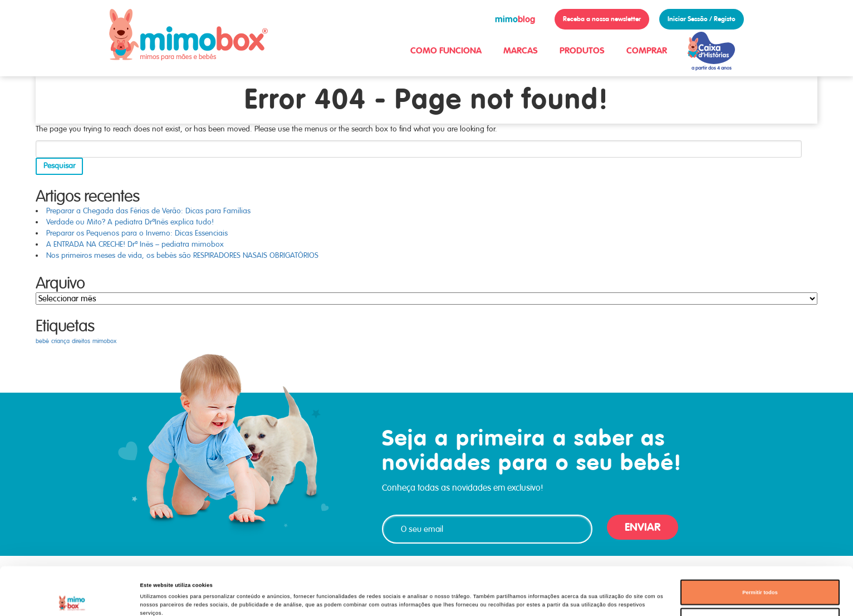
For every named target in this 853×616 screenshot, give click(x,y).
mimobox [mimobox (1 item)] (104, 341)
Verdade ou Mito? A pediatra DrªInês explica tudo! (130, 222)
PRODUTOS (582, 50)
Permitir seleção (760, 576)
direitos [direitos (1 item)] (81, 341)
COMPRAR (647, 50)
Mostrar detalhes (480, 598)
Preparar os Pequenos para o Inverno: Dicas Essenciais (137, 233)
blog (515, 19)
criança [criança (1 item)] (60, 341)
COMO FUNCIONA (446, 50)
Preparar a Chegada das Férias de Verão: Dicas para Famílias (148, 211)
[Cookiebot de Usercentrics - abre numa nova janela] (72, 597)
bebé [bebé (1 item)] (42, 341)
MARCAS (521, 50)
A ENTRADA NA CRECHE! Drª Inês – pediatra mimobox (135, 244)
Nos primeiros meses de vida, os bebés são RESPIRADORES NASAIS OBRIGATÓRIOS (182, 255)
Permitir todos (760, 547)
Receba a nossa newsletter (602, 19)
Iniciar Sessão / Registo (702, 19)
